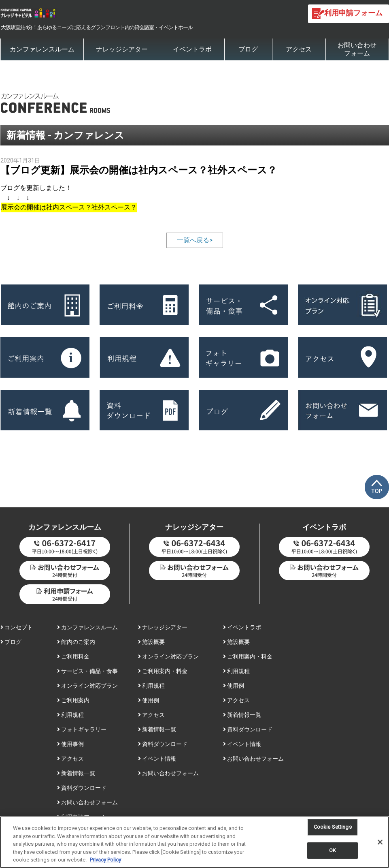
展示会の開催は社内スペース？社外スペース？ (69, 207)
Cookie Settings (333, 828)
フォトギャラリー (82, 729)
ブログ (248, 49)
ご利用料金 (73, 656)
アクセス (299, 49)
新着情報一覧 (76, 773)
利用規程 (70, 715)
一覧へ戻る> (195, 240)
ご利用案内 (73, 700)
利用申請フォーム (82, 817)
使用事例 (70, 744)
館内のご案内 (76, 642)
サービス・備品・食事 (87, 671)
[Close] (380, 844)
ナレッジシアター (122, 49)
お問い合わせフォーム (357, 49)
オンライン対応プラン (87, 686)
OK (333, 852)
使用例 (149, 700)
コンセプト (17, 627)
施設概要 (151, 642)
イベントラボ (192, 49)
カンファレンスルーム (42, 49)
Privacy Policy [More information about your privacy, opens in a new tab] (105, 861)
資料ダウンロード (82, 788)
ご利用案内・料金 (163, 671)
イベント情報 (157, 759)
